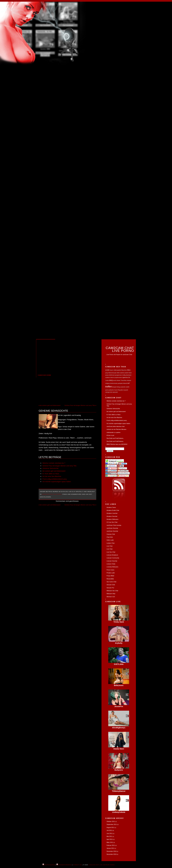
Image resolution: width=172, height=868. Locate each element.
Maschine (124, 370)
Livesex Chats (111, 564)
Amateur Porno (109, 865)
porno (107, 390)
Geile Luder (110, 540)
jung (107, 373)
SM (129, 378)
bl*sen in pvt (110, 435)
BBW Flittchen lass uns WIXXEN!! (117, 444)
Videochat (111, 373)
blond (125, 383)
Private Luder (111, 573)
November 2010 (112, 854)
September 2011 (112, 824)
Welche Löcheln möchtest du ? (54, 463)
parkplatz (120, 383)
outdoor (108, 377)
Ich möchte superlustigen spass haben (57, 482)
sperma (125, 377)
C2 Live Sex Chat (112, 522)
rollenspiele (117, 370)
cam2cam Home (44, 375)
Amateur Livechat (112, 513)
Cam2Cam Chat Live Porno (120, 349)
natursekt (115, 392)
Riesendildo (110, 579)
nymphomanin (118, 378)
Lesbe (107, 380)
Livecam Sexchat (112, 561)
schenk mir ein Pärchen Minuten (116, 429)
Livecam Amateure (112, 555)
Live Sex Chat (111, 552)
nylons (122, 373)
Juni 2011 (110, 833)
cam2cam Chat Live (95, 865)
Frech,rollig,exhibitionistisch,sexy (55, 479)
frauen (111, 370)
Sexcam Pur (110, 588)
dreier (119, 380)
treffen (109, 387)
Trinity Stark (119, 622)
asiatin (126, 373)
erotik (107, 370)
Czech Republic (119, 390)
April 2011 (110, 839)
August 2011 (111, 827)
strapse (129, 380)
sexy (111, 380)
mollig (124, 375)
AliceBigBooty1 (119, 728)
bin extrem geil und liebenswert (50, 405)
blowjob (114, 387)
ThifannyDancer (119, 791)
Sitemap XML (78, 865)
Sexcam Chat (111, 585)
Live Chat (110, 546)
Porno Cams (110, 570)
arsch (115, 380)
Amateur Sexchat (112, 516)
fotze (130, 373)
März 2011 (110, 842)
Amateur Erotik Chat (113, 510)
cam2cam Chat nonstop (114, 525)
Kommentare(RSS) (64, 865)
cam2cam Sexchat (112, 528)
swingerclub (109, 392)
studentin (123, 387)
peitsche (111, 390)
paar (115, 373)
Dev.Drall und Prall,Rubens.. (115, 438)
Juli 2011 (109, 830)
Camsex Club (111, 534)
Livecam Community (113, 558)
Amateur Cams (111, 507)
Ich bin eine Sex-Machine (52, 476)
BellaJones (119, 685)
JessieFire (119, 706)
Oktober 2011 (111, 821)
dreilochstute (114, 383)
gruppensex (119, 375)
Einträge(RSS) (49, 865)
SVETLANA (119, 664)
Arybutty (119, 643)
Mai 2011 (109, 836)
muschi (126, 390)
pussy (107, 375)
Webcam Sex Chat (112, 591)
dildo (118, 373)
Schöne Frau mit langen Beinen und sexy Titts (80, 405)
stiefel (128, 387)
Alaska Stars (119, 749)
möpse (108, 383)
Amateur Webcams (112, 519)
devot (112, 377)
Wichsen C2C (111, 597)
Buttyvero (119, 770)
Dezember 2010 (112, 851)
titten (129, 370)
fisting (119, 387)
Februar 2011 (111, 845)
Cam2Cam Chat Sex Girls (52, 494)
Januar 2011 (110, 848)
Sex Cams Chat (111, 582)
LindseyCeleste (119, 812)
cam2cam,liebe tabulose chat (116, 426)
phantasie (129, 375)
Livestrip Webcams (112, 567)
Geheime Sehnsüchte (53, 411)
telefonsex (112, 375)
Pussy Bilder (110, 576)
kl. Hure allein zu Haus (51, 474)
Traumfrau (124, 380)
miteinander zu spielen (114, 432)
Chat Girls (110, 537)
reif (128, 383)
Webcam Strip (111, 594)
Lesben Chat (111, 543)
